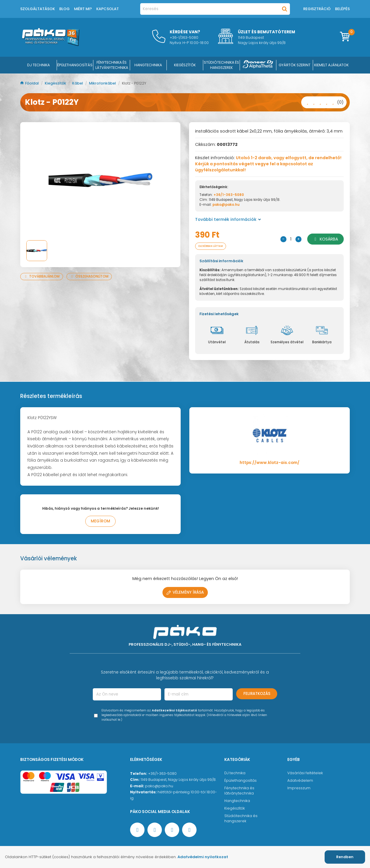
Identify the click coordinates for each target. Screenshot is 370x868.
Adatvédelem (300, 781)
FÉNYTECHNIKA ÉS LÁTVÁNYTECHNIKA (112, 65)
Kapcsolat (108, 9)
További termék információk (228, 219)
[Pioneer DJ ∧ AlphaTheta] (258, 65)
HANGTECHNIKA (148, 65)
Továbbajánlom (42, 276)
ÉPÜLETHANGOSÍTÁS (75, 65)
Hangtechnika (237, 802)
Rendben (345, 857)
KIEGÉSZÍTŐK (185, 65)
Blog (64, 9)
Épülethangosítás (240, 781)
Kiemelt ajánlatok (331, 65)
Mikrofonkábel (103, 83)
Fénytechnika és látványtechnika (239, 791)
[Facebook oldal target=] (137, 831)
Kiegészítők (56, 83)
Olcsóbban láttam (215, 246)
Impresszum (299, 789)
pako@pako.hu (226, 205)
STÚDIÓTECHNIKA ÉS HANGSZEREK (221, 65)
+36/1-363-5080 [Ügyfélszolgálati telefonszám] (162, 774)
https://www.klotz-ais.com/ (270, 464)
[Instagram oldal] (172, 831)
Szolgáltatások (38, 9)
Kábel (78, 83)
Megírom (100, 522)
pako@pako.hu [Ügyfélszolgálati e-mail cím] (159, 787)
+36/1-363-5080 (229, 195)
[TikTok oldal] (189, 831)
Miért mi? (83, 9)
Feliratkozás (257, 694)
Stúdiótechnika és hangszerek (241, 819)
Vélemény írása (185, 593)
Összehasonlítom (89, 276)
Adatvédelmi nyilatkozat (203, 857)
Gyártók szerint (295, 65)
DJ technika (235, 774)
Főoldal (30, 83)
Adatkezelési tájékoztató (174, 711)
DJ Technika (38, 65)
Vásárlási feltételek (305, 774)
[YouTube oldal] (155, 831)
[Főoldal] (51, 45)
